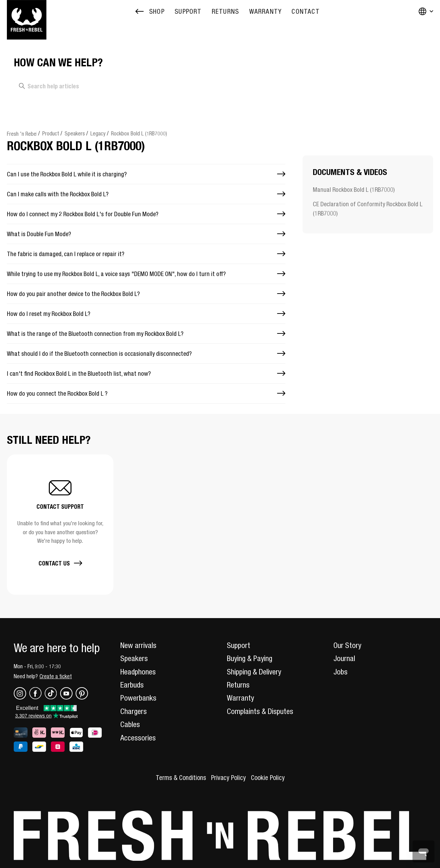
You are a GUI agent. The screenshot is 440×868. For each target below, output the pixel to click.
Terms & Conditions (181, 778)
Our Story (347, 645)
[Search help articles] (103, 86)
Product (51, 133)
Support (239, 645)
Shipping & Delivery (254, 672)
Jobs (340, 672)
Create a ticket (56, 676)
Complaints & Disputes (260, 711)
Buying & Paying (250, 658)
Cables (130, 724)
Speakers (75, 133)
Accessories (138, 738)
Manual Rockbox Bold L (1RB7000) (354, 190)
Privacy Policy (228, 778)
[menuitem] (188, 12)
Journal (344, 658)
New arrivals (138, 645)
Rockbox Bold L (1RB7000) (139, 133)
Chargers (134, 711)
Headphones (138, 672)
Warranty (240, 698)
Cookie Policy (268, 778)
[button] (60, 524)
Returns (238, 685)
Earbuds (132, 685)
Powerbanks (138, 698)
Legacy (98, 133)
